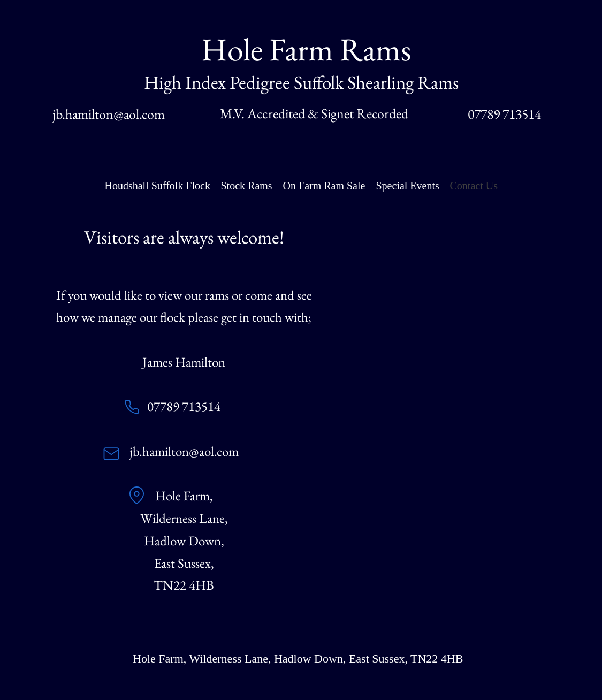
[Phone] (132, 407)
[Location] (137, 496)
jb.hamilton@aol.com (109, 114)
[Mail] (111, 454)
